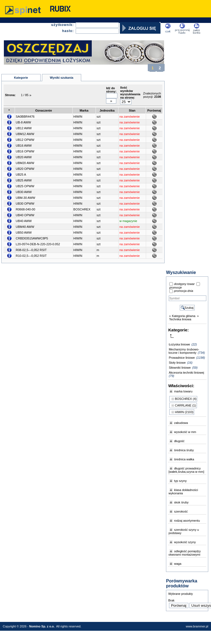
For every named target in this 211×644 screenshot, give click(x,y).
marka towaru (183, 391)
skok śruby (181, 502)
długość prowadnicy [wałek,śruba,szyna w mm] (186, 470)
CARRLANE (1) (185, 405)
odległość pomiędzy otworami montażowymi (185, 553)
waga (178, 564)
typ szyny (180, 481)
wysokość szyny (185, 542)
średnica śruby (184, 450)
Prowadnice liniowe (182, 358)
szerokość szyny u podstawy (184, 531)
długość (179, 441)
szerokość (181, 511)
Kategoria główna (184, 316)
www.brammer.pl (197, 626)
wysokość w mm (185, 432)
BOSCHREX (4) (186, 399)
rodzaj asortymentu (187, 521)
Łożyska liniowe (179, 344)
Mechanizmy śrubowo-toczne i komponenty (184, 351)
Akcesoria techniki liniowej (186, 373)
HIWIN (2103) (184, 412)
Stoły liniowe (177, 363)
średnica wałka (184, 459)
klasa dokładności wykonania (183, 492)
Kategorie (21, 78)
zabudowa (181, 423)
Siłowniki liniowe (180, 368)
